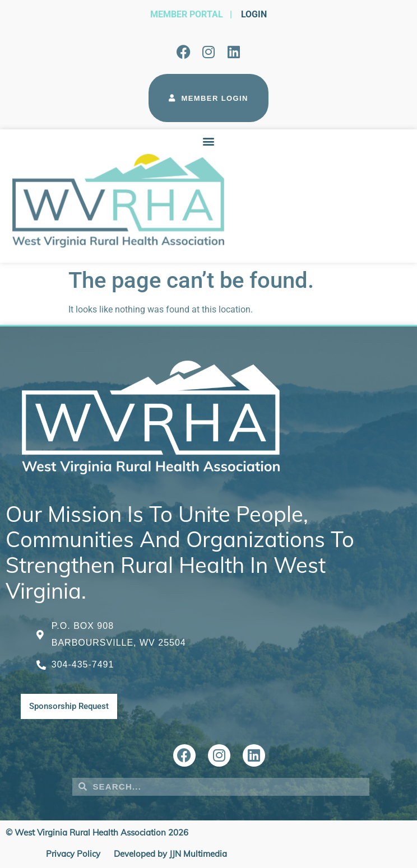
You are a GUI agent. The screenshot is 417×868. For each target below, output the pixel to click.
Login (254, 14)
